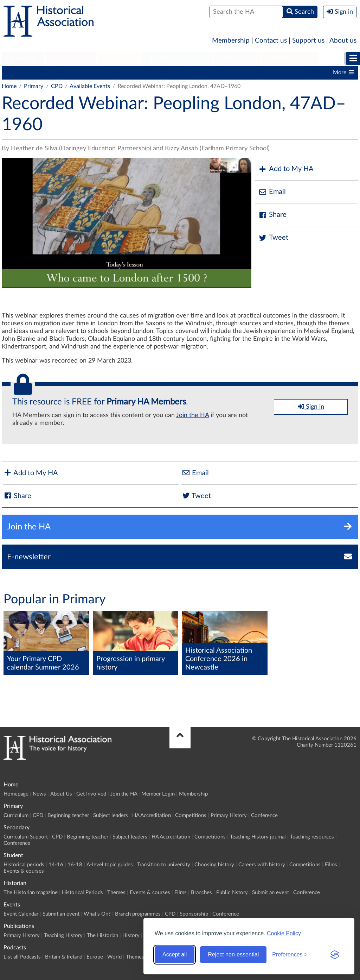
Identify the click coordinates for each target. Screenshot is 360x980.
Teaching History (63, 935)
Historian (238, 58)
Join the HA (192, 415)
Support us (308, 41)
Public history (232, 893)
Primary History (285, 73)
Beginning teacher (88, 73)
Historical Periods (82, 893)
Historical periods (24, 865)
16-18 (75, 865)
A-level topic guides (110, 865)
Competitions (239, 73)
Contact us (271, 41)
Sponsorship (194, 914)
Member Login (158, 794)
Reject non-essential (233, 954)
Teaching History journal (258, 837)
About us (343, 41)
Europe (95, 957)
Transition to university (164, 865)
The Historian (102, 935)
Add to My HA (286, 169)
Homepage (16, 794)
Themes (116, 893)
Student (119, 58)
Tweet (273, 238)
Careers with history (262, 865)
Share (272, 215)
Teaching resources (312, 837)
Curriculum (19, 73)
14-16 (56, 865)
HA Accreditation (190, 73)
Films (331, 865)
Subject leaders (139, 73)
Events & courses (24, 871)
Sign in (311, 407)
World (114, 957)
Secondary (71, 58)
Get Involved (91, 794)
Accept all (175, 954)
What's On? (97, 914)
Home (9, 86)
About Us (61, 794)
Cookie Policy (284, 933)
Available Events (90, 86)
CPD (49, 73)
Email (272, 192)
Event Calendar (21, 914)
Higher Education (177, 58)
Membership (231, 41)
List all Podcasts (22, 957)
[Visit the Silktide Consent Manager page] (335, 955)
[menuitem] (23, 59)
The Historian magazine (31, 893)
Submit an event (271, 893)
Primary (23, 58)
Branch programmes (138, 914)
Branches (201, 893)
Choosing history (214, 865)
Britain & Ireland (64, 957)
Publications (290, 58)
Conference (264, 815)
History (131, 935)
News (39, 794)
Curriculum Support (26, 837)
